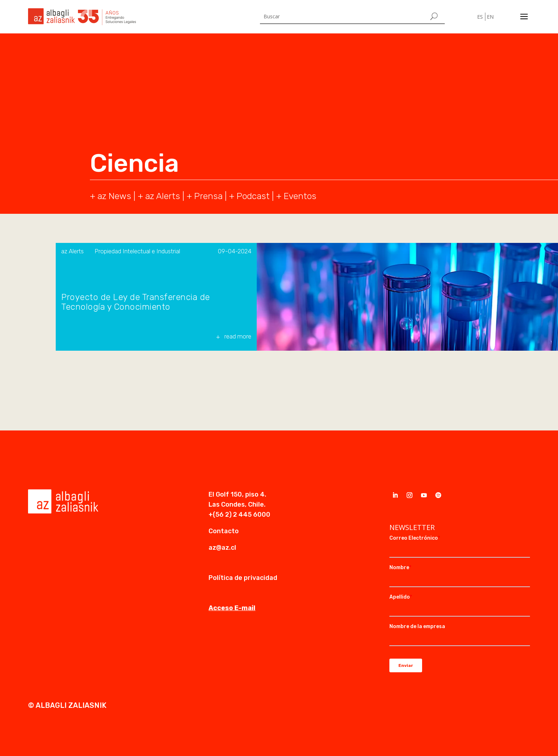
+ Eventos (296, 196)
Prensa (208, 196)
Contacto (224, 531)
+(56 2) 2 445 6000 (239, 515)
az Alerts (163, 196)
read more (238, 336)
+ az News (111, 196)
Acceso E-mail (232, 608)
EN (490, 17)
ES (480, 17)
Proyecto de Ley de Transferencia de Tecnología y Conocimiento (136, 302)
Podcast (253, 196)
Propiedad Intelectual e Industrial (137, 251)
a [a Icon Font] (524, 17)
